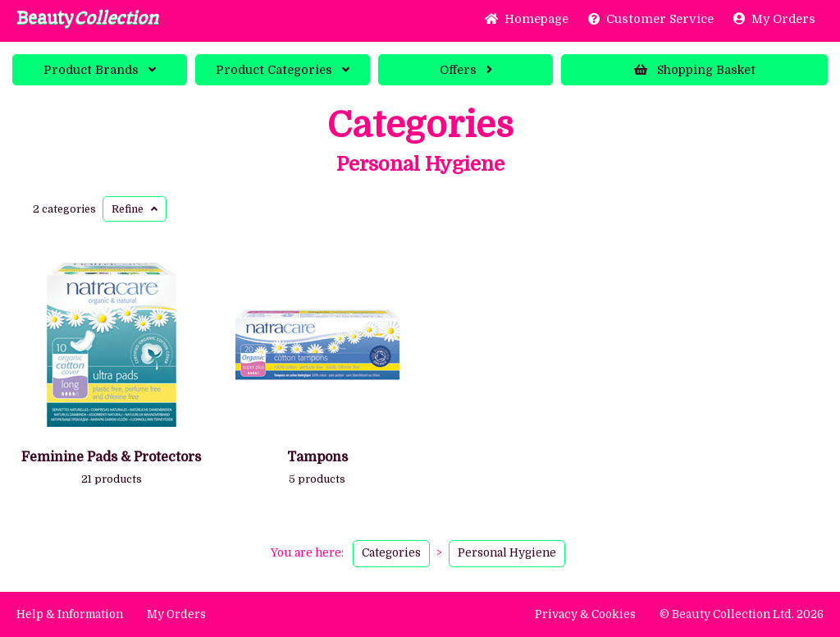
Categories (283, 70)
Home (527, 19)
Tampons (317, 457)
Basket (695, 70)
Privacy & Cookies (585, 614)
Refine (135, 209)
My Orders (774, 19)
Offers (466, 70)
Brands (100, 70)
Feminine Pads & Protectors (111, 457)
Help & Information (70, 614)
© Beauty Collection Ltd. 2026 (742, 614)
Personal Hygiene (420, 164)
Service (651, 19)
